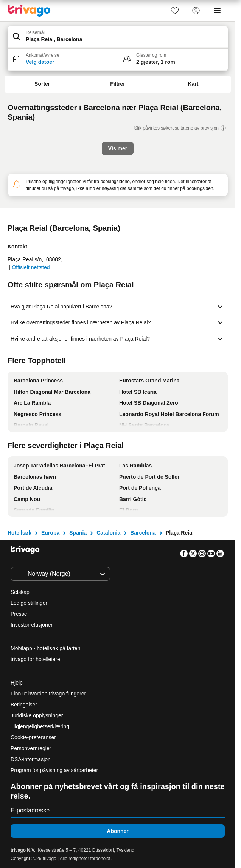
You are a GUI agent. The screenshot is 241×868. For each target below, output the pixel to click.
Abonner (118, 831)
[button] (118, 37)
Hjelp (17, 683)
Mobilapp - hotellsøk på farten (45, 648)
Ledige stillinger (29, 603)
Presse (19, 614)
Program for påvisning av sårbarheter (54, 770)
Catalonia (108, 533)
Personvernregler (31, 748)
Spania (78, 533)
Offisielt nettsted (31, 267)
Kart (193, 84)
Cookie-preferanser (34, 737)
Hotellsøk (19, 533)
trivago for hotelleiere (35, 659)
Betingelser (24, 705)
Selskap (20, 592)
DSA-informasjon (31, 759)
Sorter (42, 84)
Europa (50, 533)
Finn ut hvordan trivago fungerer (48, 694)
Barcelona (143, 533)
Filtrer (118, 84)
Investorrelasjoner (32, 625)
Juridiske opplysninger (37, 715)
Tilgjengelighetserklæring (40, 726)
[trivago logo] (29, 11)
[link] (175, 11)
